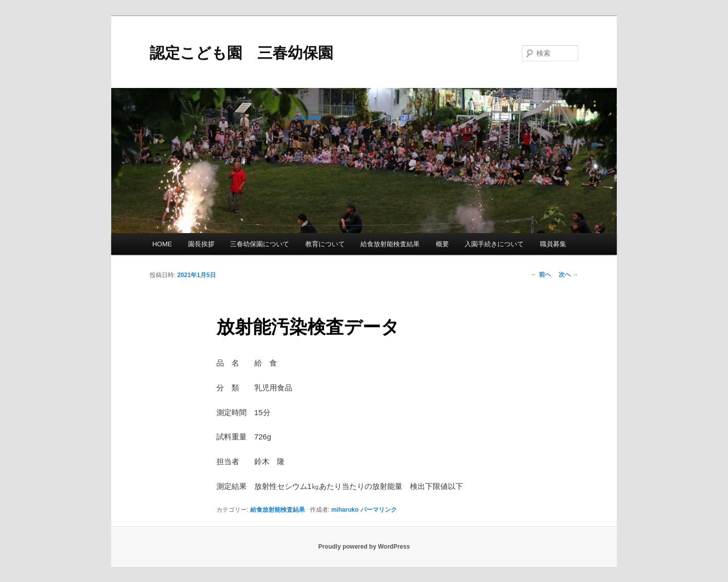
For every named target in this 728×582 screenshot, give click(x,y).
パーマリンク (379, 510)
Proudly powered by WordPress (364, 547)
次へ (568, 275)
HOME (162, 244)
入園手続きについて (494, 244)
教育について (325, 244)
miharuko (345, 510)
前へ (541, 275)
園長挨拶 (201, 244)
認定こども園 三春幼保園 (241, 53)
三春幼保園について (260, 244)
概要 (442, 244)
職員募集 (553, 244)
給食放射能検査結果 (390, 244)
